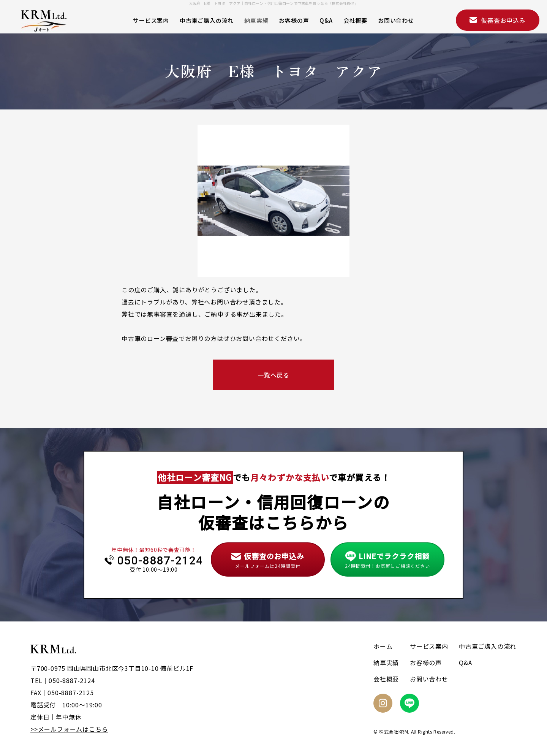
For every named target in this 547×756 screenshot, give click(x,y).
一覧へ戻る (273, 375)
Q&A (326, 20)
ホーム (383, 646)
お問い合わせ (396, 20)
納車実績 (256, 20)
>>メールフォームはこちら (69, 729)
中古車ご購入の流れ (207, 20)
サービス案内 (151, 20)
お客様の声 (294, 20)
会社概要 (355, 20)
